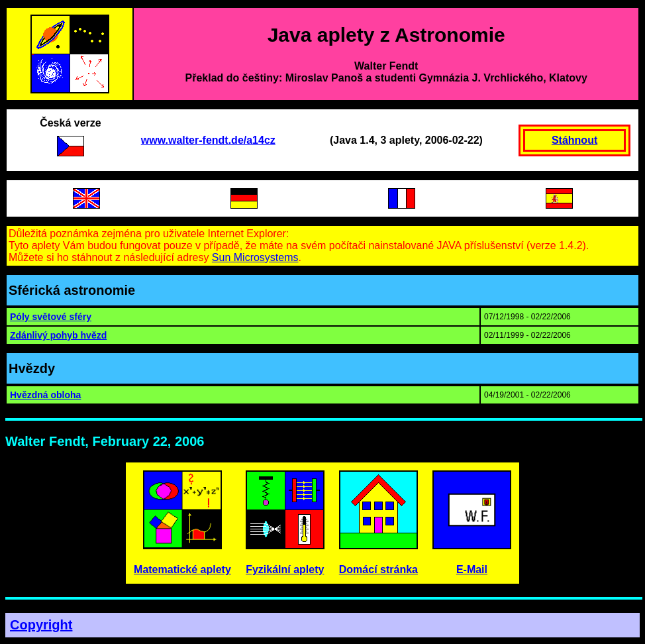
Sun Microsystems (255, 257)
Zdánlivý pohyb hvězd (58, 335)
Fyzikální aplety (285, 569)
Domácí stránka (378, 569)
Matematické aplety (182, 569)
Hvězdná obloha (45, 395)
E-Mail (472, 569)
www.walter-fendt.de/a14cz (208, 140)
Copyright (41, 625)
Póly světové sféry (51, 317)
